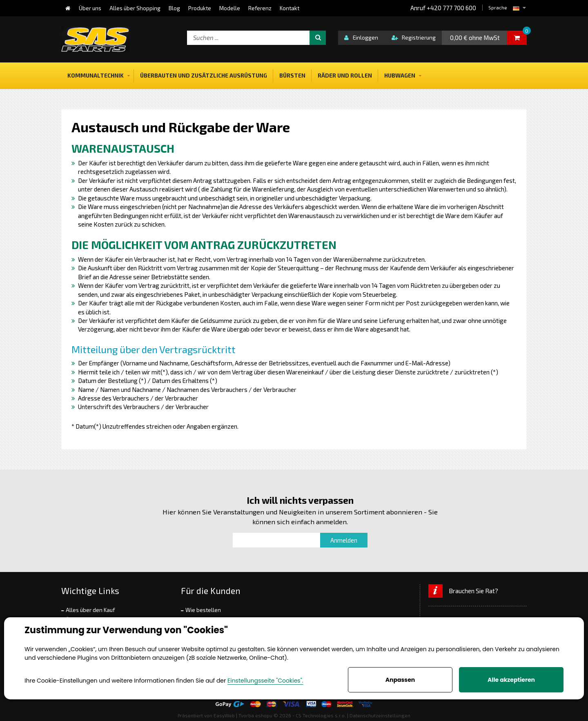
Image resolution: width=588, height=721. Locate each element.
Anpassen (400, 680)
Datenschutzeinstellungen (380, 715)
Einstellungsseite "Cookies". (265, 681)
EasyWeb (224, 715)
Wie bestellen (203, 610)
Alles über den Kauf (90, 610)
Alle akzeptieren (511, 680)
